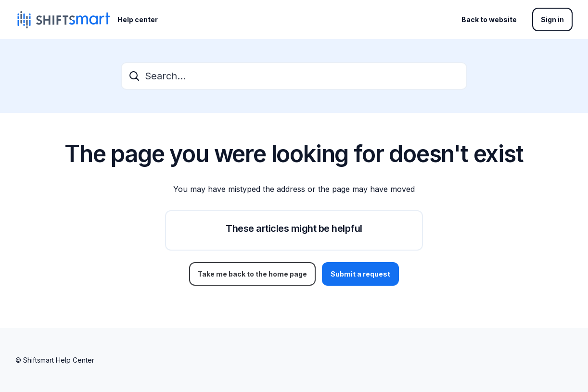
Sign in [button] (552, 19)
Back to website (489, 19)
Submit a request (360, 274)
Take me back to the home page (252, 274)
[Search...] (294, 76)
